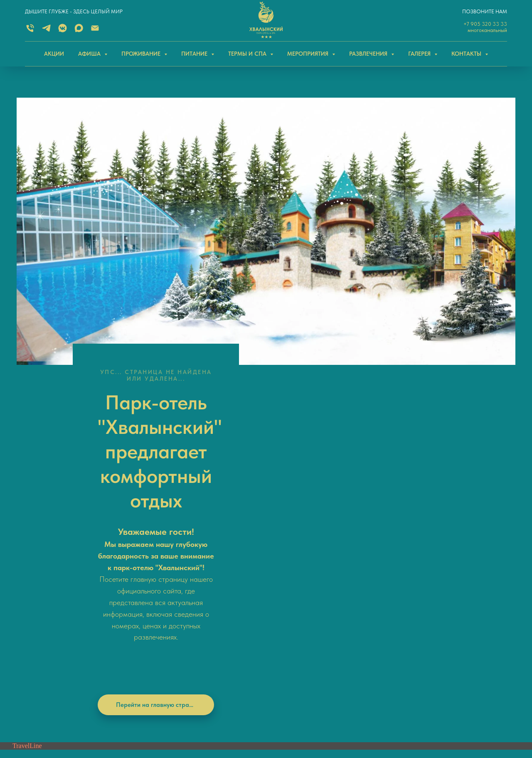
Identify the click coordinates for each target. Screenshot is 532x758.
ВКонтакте (287, 556)
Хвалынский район (421, 633)
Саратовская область (425, 624)
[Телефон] (30, 580)
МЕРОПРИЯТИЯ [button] (309, 54)
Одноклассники (293, 569)
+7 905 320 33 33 (485, 24)
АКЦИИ (54, 54)
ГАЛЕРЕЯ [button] (420, 54)
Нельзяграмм (290, 582)
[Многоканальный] (30, 31)
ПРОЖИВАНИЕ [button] (142, 54)
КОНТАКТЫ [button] (467, 54)
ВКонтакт (167, 592)
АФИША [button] (90, 54)
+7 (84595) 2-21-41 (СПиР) (183, 645)
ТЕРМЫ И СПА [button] (248, 54)
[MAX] (79, 31)
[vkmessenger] (58, 580)
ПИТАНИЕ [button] (195, 54)
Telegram (166, 605)
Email (165, 618)
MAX (161, 579)
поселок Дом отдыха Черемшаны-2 (442, 642)
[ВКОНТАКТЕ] (63, 31)
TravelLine (27, 471)
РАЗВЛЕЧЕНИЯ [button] (369, 54)
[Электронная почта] (95, 31)
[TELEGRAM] (46, 31)
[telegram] (44, 580)
